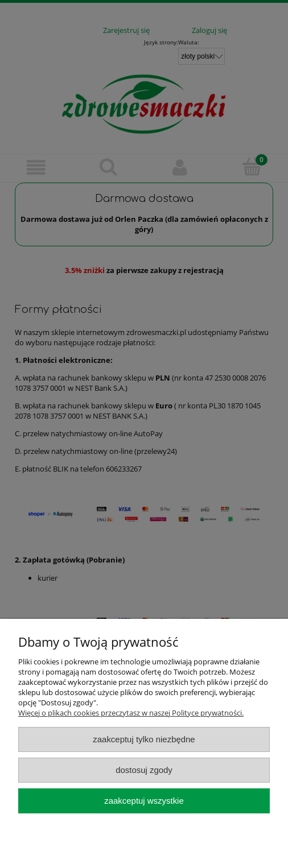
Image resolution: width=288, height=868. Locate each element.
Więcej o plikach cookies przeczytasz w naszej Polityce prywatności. (131, 713)
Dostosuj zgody (144, 770)
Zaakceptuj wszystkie (144, 801)
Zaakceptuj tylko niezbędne (144, 739)
